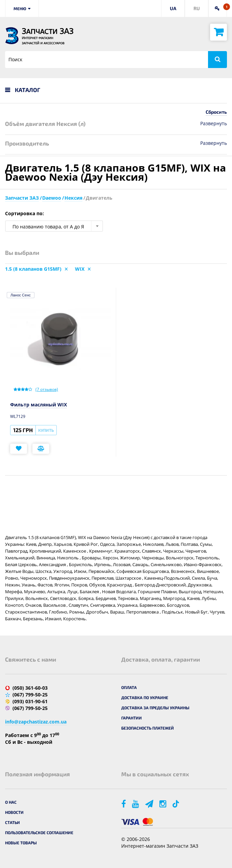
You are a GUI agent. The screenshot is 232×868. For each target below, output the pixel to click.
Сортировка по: (24, 213)
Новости (14, 812)
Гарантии (132, 718)
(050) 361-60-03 (30, 688)
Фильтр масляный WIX (38, 405)
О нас (11, 802)
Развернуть (214, 123)
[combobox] (54, 226)
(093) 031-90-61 (30, 701)
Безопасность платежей (148, 728)
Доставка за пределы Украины (155, 708)
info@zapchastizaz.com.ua (36, 722)
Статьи (12, 822)
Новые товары (21, 843)
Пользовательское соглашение (39, 832)
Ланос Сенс (21, 295)
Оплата (129, 687)
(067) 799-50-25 (30, 695)
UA (173, 8)
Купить (46, 430)
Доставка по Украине (145, 697)
